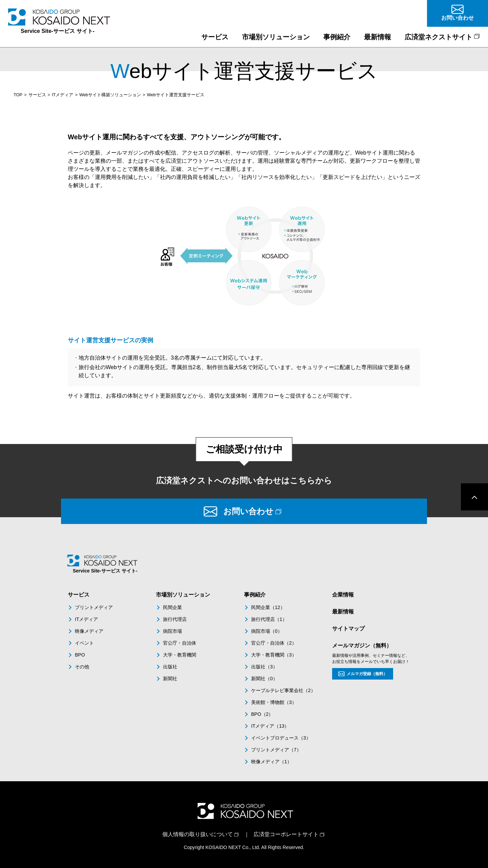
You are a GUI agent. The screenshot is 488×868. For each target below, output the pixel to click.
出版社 (170, 667)
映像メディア (89, 631)
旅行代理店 (175, 619)
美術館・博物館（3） (274, 702)
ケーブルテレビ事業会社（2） (283, 690)
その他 (82, 667)
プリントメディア (94, 607)
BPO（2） (262, 714)
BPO (80, 655)
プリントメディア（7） (276, 750)
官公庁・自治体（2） (274, 643)
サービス (37, 95)
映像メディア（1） (271, 762)
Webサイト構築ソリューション (110, 95)
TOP (18, 95)
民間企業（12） (268, 607)
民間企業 (172, 607)
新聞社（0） (264, 679)
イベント (84, 643)
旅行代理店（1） (269, 619)
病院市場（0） (267, 631)
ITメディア (63, 95)
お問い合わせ (248, 511)
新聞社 (170, 679)
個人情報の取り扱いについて (198, 834)
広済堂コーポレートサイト (286, 834)
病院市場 (172, 631)
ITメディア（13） (270, 726)
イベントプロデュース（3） (281, 738)
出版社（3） (264, 667)
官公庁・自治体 (180, 643)
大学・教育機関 (180, 655)
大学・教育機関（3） (274, 655)
